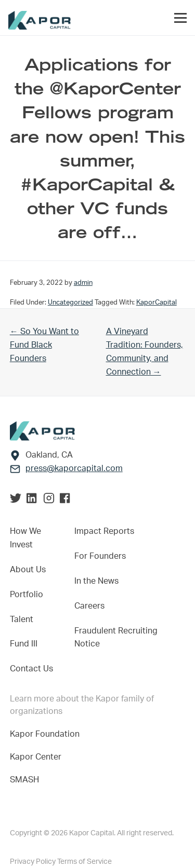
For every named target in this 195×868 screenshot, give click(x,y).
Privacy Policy (34, 862)
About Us (28, 570)
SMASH (24, 780)
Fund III (24, 644)
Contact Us (31, 669)
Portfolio (27, 595)
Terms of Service (84, 862)
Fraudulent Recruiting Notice (116, 638)
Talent (22, 619)
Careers (89, 606)
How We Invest (25, 538)
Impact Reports (104, 531)
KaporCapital (157, 302)
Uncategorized (70, 302)
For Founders (100, 556)
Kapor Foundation (47, 734)
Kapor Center (38, 757)
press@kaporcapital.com (74, 469)
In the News (96, 581)
